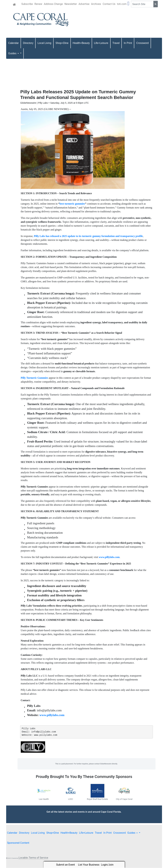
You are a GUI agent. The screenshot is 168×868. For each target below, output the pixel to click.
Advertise (84, 4)
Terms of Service (38, 858)
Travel (116, 43)
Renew (38, 4)
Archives (96, 4)
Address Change (53, 4)
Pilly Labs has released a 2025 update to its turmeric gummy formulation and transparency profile (88, 236)
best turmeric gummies (72, 204)
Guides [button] (14, 53)
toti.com (122, 4)
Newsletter (71, 4)
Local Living (44, 43)
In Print (128, 43)
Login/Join (107, 865)
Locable (23, 858)
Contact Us (109, 4)
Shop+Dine (62, 43)
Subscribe (27, 4)
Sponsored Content (18, 843)
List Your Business (89, 865)
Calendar (14, 43)
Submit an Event (65, 865)
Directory (28, 43)
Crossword (142, 43)
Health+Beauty (81, 43)
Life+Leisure (101, 43)
